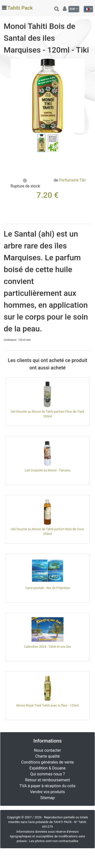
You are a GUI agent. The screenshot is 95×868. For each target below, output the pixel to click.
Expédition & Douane (48, 768)
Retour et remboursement (47, 780)
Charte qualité (47, 756)
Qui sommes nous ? (47, 774)
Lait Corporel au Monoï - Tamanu (47, 470)
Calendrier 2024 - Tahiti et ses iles (47, 647)
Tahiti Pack (20, 8)
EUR (73, 9)
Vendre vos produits (47, 792)
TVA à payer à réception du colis (47, 786)
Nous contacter (47, 750)
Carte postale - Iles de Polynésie (47, 588)
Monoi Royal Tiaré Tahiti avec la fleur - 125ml (47, 705)
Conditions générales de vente (47, 762)
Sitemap (48, 798)
